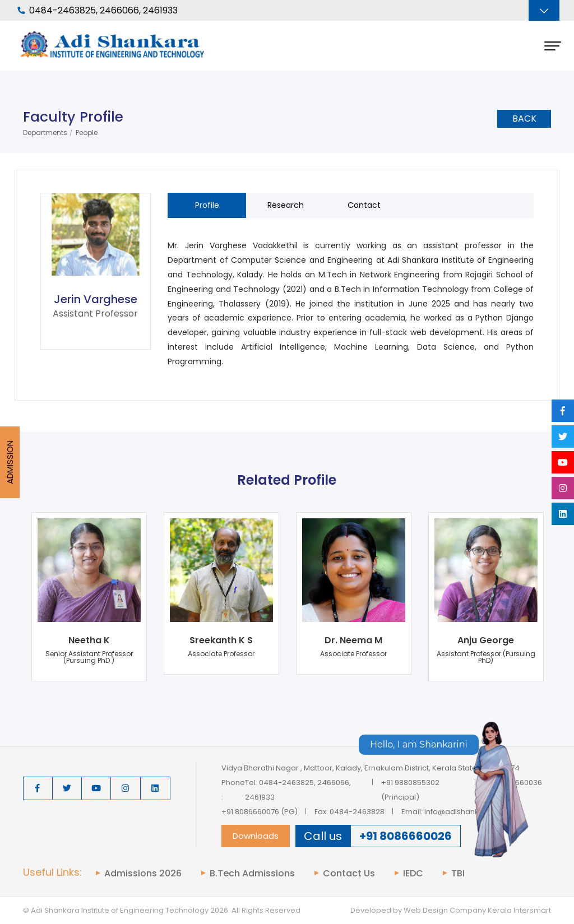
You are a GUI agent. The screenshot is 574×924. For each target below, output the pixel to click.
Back (524, 119)
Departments (45, 133)
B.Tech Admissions (252, 874)
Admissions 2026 (143, 874)
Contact (364, 205)
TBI (458, 874)
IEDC (413, 874)
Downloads (256, 836)
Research (286, 205)
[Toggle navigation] (544, 10)
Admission (10, 462)
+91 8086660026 (406, 836)
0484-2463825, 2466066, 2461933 (98, 11)
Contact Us (349, 874)
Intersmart (532, 910)
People (87, 133)
